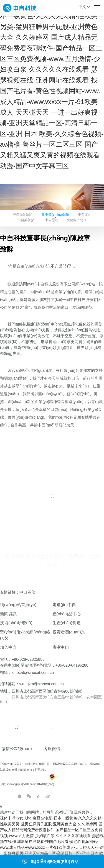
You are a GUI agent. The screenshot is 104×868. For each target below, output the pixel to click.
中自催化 (28, 592)
